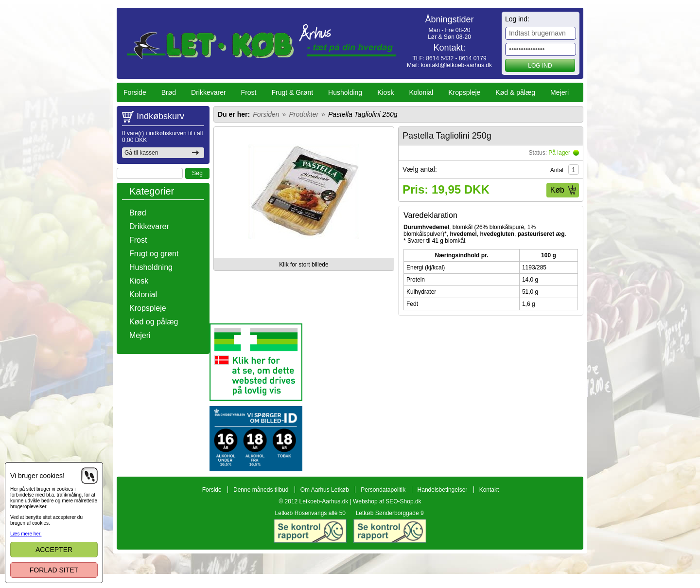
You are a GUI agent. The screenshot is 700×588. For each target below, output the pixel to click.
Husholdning (151, 267)
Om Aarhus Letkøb (325, 524)
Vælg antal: (420, 169)
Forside (135, 92)
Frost (249, 92)
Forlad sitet (54, 570)
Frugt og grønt (154, 254)
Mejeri (560, 92)
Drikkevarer (209, 92)
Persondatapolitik (383, 524)
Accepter (54, 550)
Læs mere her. (26, 534)
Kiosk (385, 92)
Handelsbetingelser (443, 524)
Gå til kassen (141, 153)
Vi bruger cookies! (37, 476)
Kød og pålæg (154, 322)
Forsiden (266, 114)
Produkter (304, 114)
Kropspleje (464, 92)
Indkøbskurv (160, 116)
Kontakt (489, 524)
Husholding (345, 92)
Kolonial (421, 92)
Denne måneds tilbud (261, 524)
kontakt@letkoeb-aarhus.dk (456, 65)
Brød (169, 92)
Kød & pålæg (515, 92)
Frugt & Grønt (293, 92)
